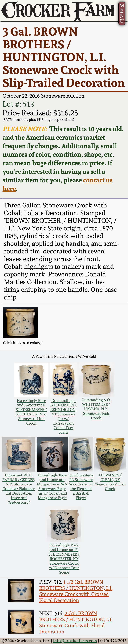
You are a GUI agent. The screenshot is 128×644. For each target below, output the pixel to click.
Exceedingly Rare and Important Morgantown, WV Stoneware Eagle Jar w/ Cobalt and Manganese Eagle (52, 486)
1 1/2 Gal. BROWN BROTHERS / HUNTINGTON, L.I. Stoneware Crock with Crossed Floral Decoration (76, 591)
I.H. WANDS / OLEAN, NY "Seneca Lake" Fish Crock (110, 482)
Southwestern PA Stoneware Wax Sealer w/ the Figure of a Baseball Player (81, 486)
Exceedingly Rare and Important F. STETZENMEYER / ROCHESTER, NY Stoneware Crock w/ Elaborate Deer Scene (64, 559)
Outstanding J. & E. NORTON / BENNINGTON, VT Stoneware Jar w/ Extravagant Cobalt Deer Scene (63, 416)
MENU (122, 13)
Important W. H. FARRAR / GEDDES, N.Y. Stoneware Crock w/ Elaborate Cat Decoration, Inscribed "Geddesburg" (19, 489)
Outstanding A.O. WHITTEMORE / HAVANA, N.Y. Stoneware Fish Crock (96, 409)
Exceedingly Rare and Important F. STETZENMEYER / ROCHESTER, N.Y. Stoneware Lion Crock (31, 412)
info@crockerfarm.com (75, 641)
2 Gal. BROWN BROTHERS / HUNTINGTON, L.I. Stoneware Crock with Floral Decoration (76, 622)
